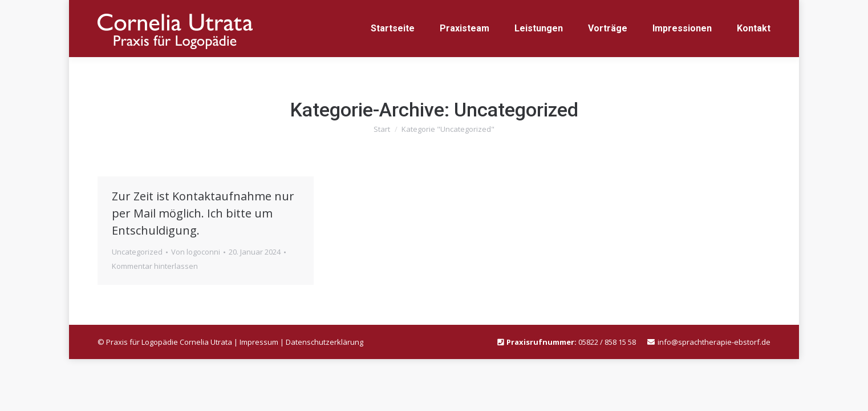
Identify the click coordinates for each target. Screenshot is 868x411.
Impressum (259, 342)
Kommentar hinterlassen (155, 266)
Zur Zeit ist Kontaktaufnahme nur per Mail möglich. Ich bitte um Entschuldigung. (203, 213)
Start (382, 129)
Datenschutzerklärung (325, 342)
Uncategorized (137, 252)
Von (196, 252)
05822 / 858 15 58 (607, 342)
